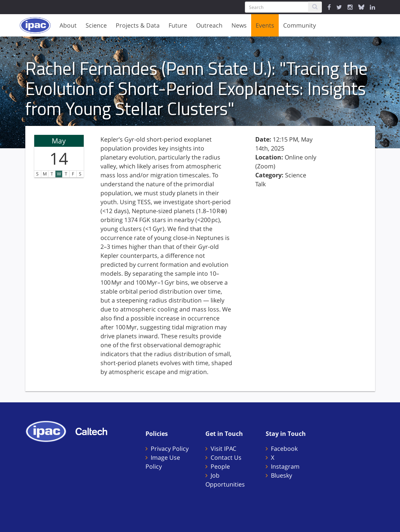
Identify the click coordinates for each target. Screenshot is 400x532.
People (220, 466)
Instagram (285, 466)
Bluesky (281, 475)
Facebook (284, 449)
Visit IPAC (223, 449)
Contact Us (226, 457)
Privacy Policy (170, 449)
